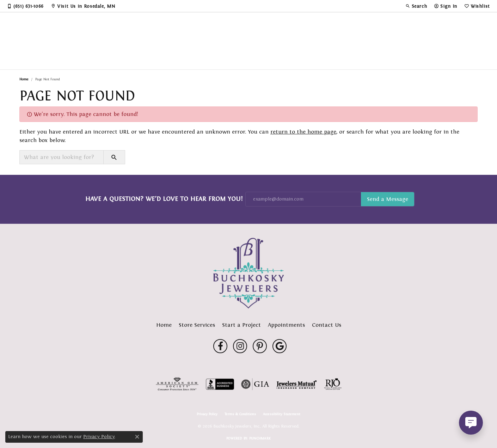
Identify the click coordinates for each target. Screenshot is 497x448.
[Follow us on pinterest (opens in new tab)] (260, 346)
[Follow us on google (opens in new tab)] (280, 346)
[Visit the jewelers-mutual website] (297, 384)
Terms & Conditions (240, 414)
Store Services (197, 325)
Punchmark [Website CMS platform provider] (260, 438)
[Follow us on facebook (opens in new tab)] (220, 346)
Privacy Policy (207, 414)
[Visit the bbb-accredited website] (220, 384)
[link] (25, 6)
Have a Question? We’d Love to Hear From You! (164, 199)
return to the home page (303, 132)
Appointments (286, 325)
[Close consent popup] (137, 437)
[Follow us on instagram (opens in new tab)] (240, 346)
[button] (416, 6)
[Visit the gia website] (255, 384)
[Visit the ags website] (177, 384)
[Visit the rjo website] (333, 384)
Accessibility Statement (282, 414)
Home (24, 79)
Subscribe (388, 199)
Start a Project (241, 325)
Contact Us (327, 325)
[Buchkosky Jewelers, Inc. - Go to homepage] (248, 273)
